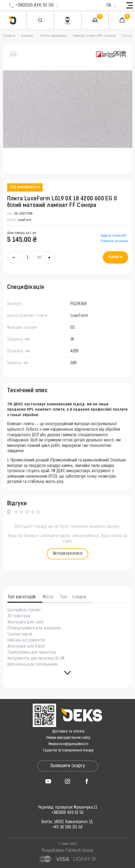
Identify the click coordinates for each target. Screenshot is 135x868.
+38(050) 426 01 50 (67, 813)
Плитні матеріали (53, 36)
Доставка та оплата (68, 732)
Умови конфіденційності (68, 744)
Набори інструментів (26, 641)
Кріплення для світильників (33, 665)
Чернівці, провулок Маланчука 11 (67, 808)
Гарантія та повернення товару (68, 750)
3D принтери (19, 617)
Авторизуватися (68, 554)
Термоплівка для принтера (32, 653)
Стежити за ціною (114, 241)
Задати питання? (114, 236)
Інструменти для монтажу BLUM (36, 659)
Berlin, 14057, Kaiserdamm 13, (67, 822)
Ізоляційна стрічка (24, 610)
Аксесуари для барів (26, 647)
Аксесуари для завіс (26, 623)
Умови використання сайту (68, 738)
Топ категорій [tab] (22, 597)
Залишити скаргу (67, 766)
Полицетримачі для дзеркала (34, 629)
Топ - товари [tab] (73, 597)
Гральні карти (20, 635)
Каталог (27, 36)
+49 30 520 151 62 (68, 828)
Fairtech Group (79, 851)
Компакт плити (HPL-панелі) (94, 36)
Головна (9, 36)
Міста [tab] (48, 597)
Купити (115, 257)
